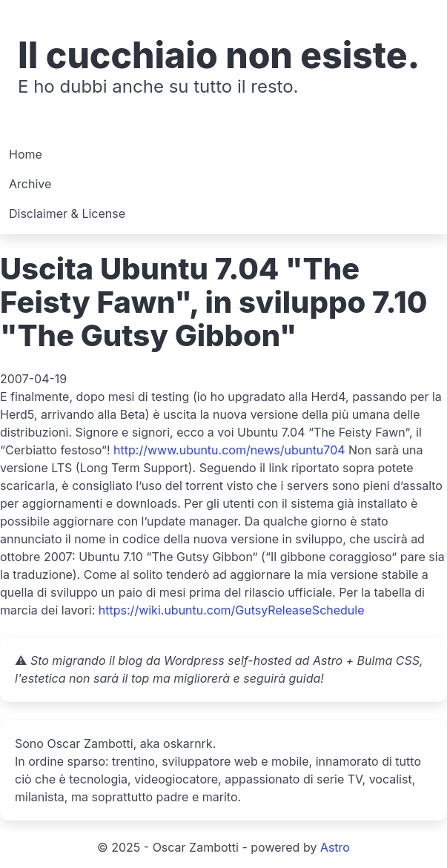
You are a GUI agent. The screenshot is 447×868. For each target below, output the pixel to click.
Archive (30, 184)
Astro (335, 847)
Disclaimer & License (67, 213)
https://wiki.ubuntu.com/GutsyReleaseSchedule (232, 610)
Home (26, 154)
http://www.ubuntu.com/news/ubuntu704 (229, 450)
